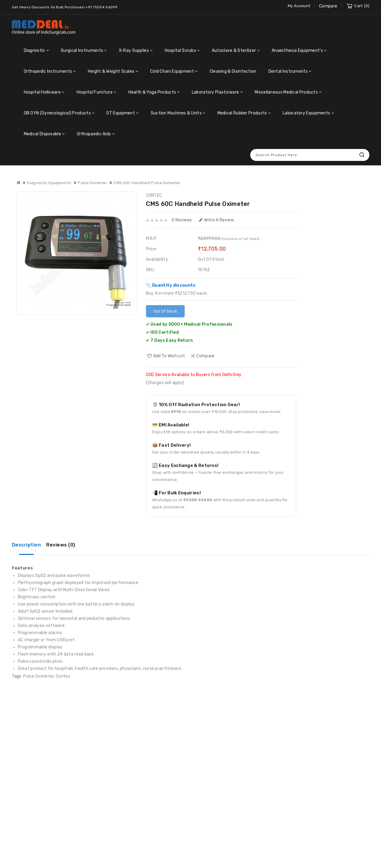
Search (362, 155)
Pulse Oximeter (38, 676)
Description (27, 545)
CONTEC (154, 195)
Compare (328, 6)
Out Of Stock (165, 311)
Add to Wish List (169, 356)
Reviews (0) (61, 545)
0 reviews (182, 220)
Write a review (217, 220)
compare (205, 356)
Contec (63, 676)
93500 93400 (198, 500)
